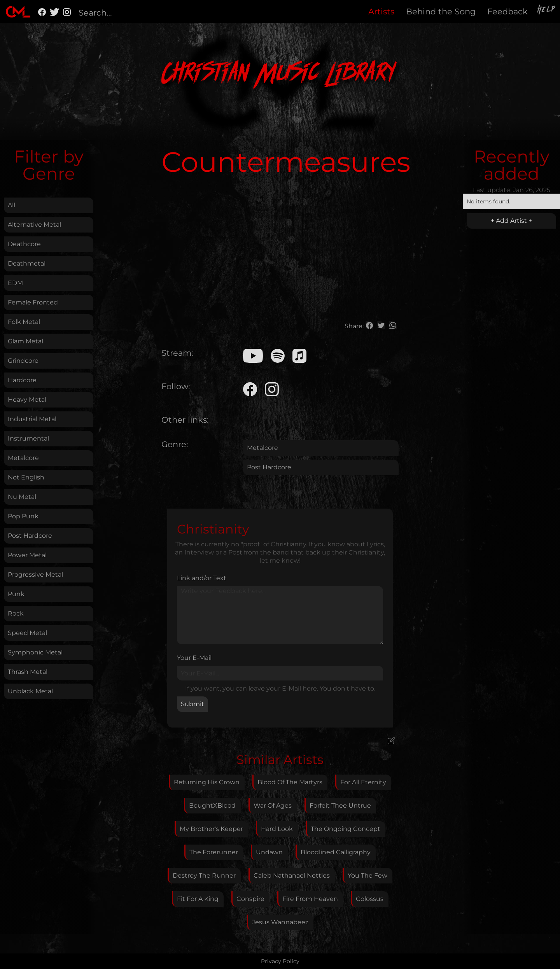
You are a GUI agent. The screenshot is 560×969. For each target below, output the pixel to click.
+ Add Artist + (511, 221)
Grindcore (23, 361)
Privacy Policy (280, 961)
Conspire (250, 899)
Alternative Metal (34, 225)
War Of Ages (273, 805)
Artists (381, 11)
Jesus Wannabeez (280, 922)
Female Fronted (33, 302)
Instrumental (28, 438)
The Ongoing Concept (346, 829)
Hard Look (277, 829)
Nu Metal (22, 497)
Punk (16, 594)
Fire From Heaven (310, 899)
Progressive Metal (35, 575)
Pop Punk (23, 516)
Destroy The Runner (204, 875)
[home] (18, 12)
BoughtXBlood (212, 805)
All (11, 205)
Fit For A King (198, 899)
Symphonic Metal (35, 652)
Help (547, 10)
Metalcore (23, 458)
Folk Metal (24, 322)
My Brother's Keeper (211, 829)
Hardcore (22, 380)
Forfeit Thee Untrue (340, 805)
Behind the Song (441, 11)
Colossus (370, 899)
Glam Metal (25, 341)
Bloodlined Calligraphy (336, 852)
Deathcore (24, 244)
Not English (26, 477)
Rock (16, 613)
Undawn (269, 852)
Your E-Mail (194, 658)
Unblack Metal (30, 691)
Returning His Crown (207, 782)
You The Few (367, 875)
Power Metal (27, 555)
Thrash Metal (28, 672)
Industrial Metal (32, 419)
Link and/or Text (202, 578)
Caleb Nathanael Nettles (292, 875)
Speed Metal (27, 633)
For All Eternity (363, 782)
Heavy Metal (27, 400)
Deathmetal (27, 263)
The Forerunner (214, 852)
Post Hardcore (30, 536)
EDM (15, 283)
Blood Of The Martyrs (290, 782)
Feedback (507, 11)
